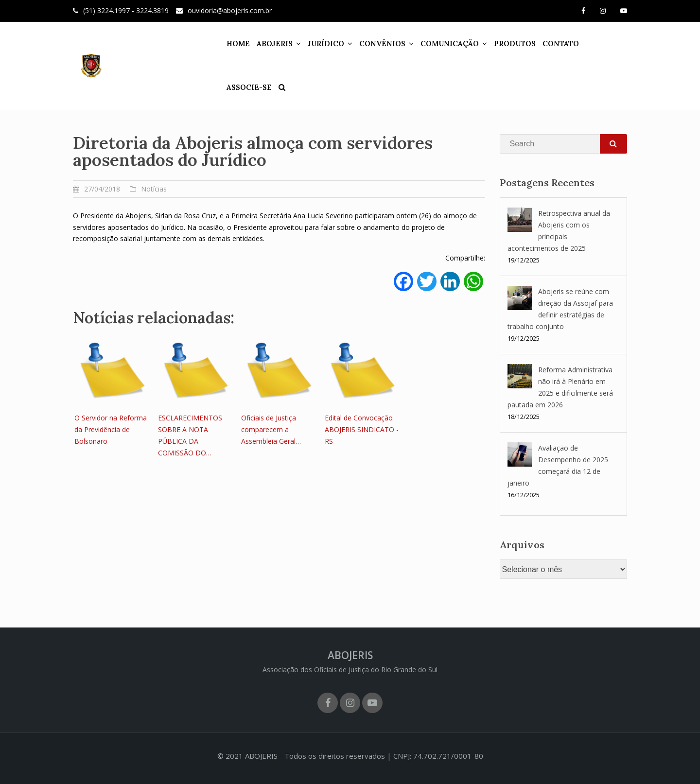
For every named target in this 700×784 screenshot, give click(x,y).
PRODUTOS (506, 44)
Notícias (154, 189)
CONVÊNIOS (374, 44)
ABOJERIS (266, 44)
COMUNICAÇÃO (441, 44)
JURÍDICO (317, 44)
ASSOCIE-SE (600, 44)
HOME (229, 44)
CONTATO (552, 44)
